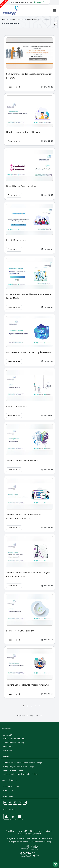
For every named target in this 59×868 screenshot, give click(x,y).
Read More (14, 87)
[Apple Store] (6, 817)
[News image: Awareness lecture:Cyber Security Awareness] (30, 331)
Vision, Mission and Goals (14, 739)
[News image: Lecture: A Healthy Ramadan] (30, 610)
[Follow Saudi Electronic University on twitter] (5, 803)
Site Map (10, 831)
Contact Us (8, 790)
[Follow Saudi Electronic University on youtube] (25, 803)
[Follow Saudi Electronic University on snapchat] (20, 803)
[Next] (40, 706)
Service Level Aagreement (30, 834)
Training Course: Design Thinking (22, 461)
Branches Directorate (16, 20)
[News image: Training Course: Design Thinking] (30, 440)
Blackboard (8, 750)
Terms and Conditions (26, 831)
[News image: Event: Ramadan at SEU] (30, 386)
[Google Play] (13, 817)
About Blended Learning (14, 743)
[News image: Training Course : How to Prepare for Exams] (30, 664)
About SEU (8, 735)
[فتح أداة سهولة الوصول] (55, 864)
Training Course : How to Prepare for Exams (28, 685)
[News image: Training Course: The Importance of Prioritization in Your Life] (30, 494)
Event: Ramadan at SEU (18, 406)
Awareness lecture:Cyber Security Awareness (29, 352)
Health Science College (13, 770)
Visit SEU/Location (11, 787)
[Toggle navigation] (54, 10)
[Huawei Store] (20, 817)
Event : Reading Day (16, 240)
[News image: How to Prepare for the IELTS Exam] (30, 111)
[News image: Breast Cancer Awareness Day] (30, 165)
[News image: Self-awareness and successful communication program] (30, 53)
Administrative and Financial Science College (23, 763)
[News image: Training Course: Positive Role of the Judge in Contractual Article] (30, 552)
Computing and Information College (19, 767)
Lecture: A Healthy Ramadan (20, 631)
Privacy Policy (44, 831)
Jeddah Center (32, 20)
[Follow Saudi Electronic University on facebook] (10, 803)
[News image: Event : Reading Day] (30, 219)
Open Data (8, 747)
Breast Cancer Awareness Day (21, 186)
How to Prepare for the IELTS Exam (23, 132)
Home (4, 20)
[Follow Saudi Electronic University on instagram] (15, 803)
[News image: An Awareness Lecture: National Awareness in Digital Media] (30, 273)
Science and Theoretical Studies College (21, 774)
